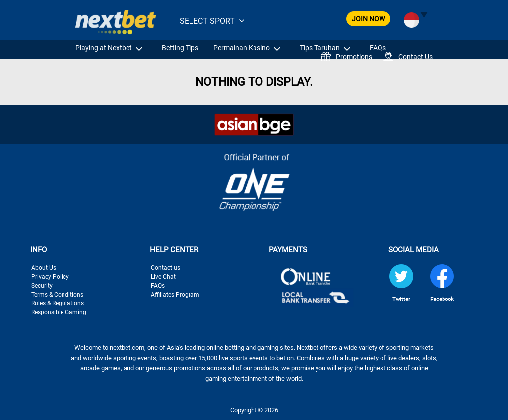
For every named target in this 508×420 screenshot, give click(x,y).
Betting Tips (180, 48)
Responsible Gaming (59, 312)
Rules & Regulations (58, 303)
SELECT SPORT (207, 21)
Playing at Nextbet (104, 48)
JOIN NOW (368, 19)
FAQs (378, 48)
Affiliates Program (175, 295)
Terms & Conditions (57, 295)
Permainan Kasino (242, 48)
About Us (44, 268)
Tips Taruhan (320, 48)
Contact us (165, 268)
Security (42, 286)
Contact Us (408, 57)
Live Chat (163, 277)
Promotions (347, 57)
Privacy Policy (50, 277)
